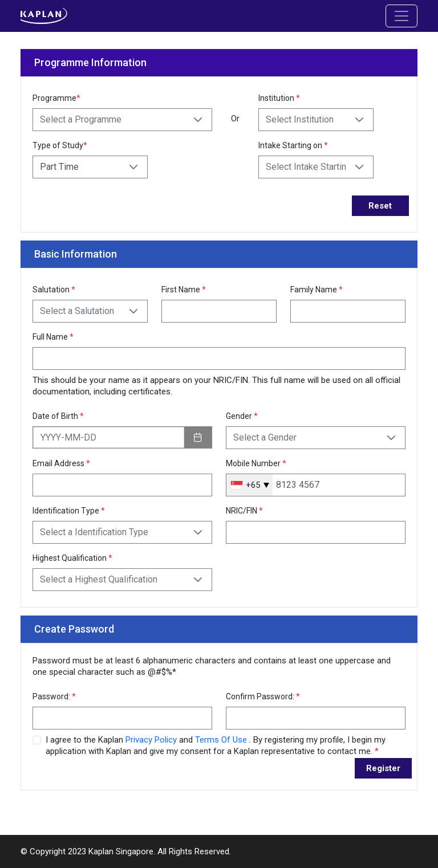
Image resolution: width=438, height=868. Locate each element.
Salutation (54, 290)
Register (383, 768)
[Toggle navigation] (401, 16)
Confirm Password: (263, 696)
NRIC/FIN (244, 511)
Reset (380, 206)
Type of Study (60, 145)
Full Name (53, 337)
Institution (279, 98)
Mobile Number (256, 463)
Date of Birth (58, 416)
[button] (198, 120)
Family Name (317, 290)
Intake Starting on (293, 145)
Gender (242, 416)
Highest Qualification (72, 558)
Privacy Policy (152, 740)
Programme (56, 98)
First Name (184, 290)
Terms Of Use (222, 740)
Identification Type (69, 511)
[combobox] (250, 485)
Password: (54, 696)
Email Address (61, 463)
